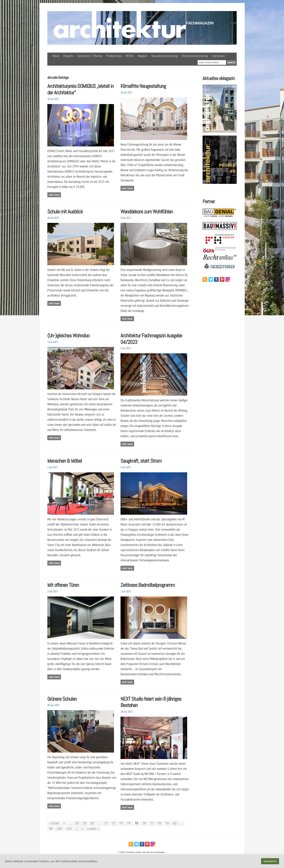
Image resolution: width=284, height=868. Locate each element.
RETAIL (130, 56)
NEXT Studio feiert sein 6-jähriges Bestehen (151, 702)
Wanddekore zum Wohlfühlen (147, 212)
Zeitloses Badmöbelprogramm (148, 585)
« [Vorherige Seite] (64, 823)
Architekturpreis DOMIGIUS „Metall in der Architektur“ (80, 89)
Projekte (68, 56)
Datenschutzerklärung (195, 56)
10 (77, 823)
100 (59, 829)
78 (159, 823)
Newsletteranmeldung (165, 56)
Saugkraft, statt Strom (141, 461)
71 (106, 823)
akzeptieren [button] (270, 861)
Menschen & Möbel (65, 461)
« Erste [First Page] (54, 823)
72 (113, 823)
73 (121, 823)
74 (129, 823)
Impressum (218, 56)
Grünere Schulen (62, 699)
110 (69, 829)
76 (144, 823)
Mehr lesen (54, 195)
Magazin (143, 56)
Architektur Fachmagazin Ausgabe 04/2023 (151, 339)
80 (175, 823)
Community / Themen (90, 56)
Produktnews (114, 56)
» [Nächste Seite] (83, 829)
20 (85, 823)
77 (152, 823)
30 (92, 823)
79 (167, 823)
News (56, 56)
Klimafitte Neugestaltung (143, 86)
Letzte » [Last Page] (93, 829)
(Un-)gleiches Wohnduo (68, 335)
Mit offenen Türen (63, 585)
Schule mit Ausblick (65, 212)
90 (51, 829)
